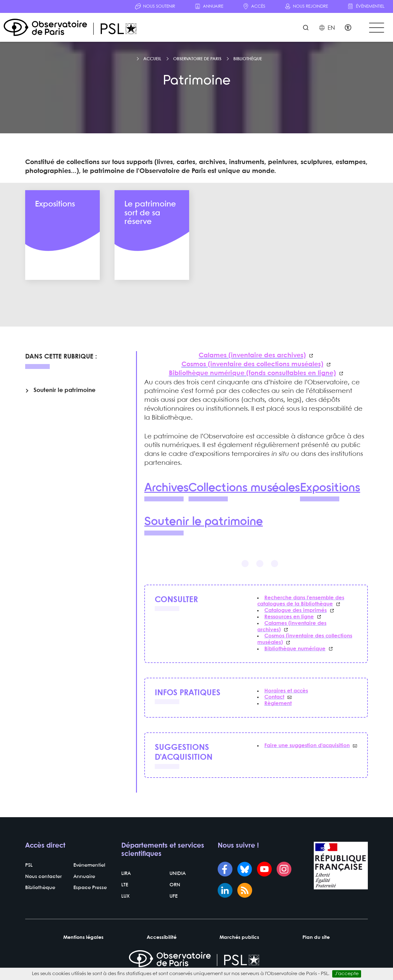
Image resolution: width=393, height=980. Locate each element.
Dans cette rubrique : (61, 358)
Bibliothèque (248, 60)
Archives (167, 489)
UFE (173, 898)
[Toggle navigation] (376, 28)
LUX (125, 898)
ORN (175, 886)
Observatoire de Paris (197, 60)
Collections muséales (246, 489)
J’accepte (347, 974)
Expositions (333, 489)
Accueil (152, 60)
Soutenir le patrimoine (204, 523)
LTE (125, 886)
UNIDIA (178, 875)
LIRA (126, 875)
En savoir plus (62, 267)
